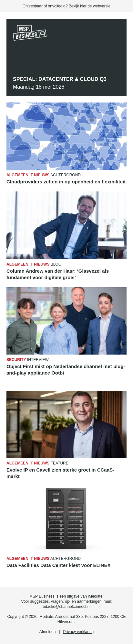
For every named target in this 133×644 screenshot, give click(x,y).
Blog (34, 264)
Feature (37, 463)
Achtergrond (44, 175)
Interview (27, 360)
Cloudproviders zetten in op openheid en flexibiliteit (66, 182)
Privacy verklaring (79, 632)
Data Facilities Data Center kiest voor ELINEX (59, 565)
